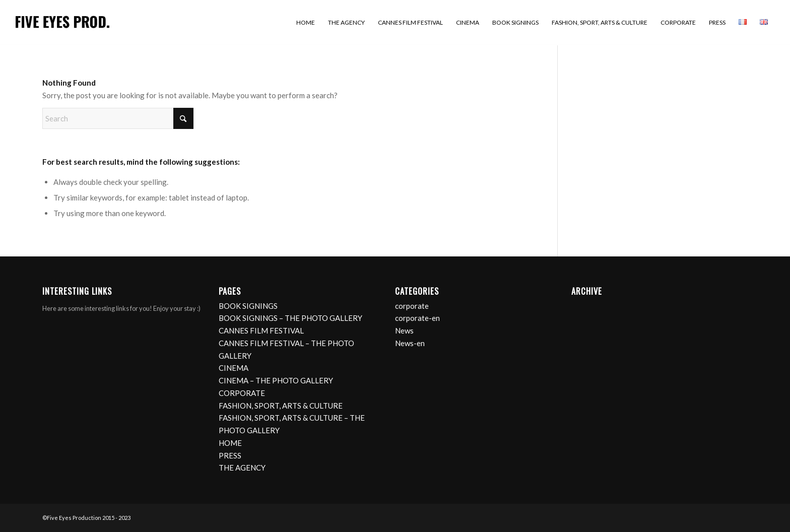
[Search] (118, 118)
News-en (410, 343)
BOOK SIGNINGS (248, 306)
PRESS (230, 455)
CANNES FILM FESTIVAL (261, 330)
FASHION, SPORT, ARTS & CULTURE (281, 406)
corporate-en (417, 318)
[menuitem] (306, 23)
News (404, 330)
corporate (412, 306)
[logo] (62, 23)
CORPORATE (242, 393)
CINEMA (234, 368)
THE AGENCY (242, 468)
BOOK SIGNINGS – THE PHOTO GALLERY (290, 318)
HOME (230, 443)
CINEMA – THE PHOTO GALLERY (276, 380)
